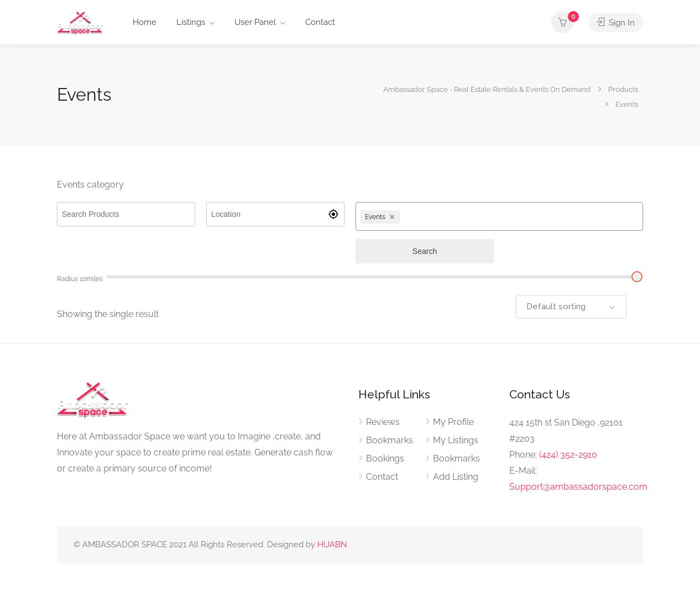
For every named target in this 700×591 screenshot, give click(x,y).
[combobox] (520, 216)
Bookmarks (390, 440)
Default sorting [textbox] (556, 307)
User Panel (255, 22)
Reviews (383, 422)
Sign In (615, 22)
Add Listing (456, 477)
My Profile (453, 422)
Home (145, 22)
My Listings (456, 440)
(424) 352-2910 (568, 455)
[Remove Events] (393, 217)
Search (425, 251)
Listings (191, 22)
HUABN (332, 545)
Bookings (385, 458)
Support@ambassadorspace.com (578, 487)
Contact (320, 22)
